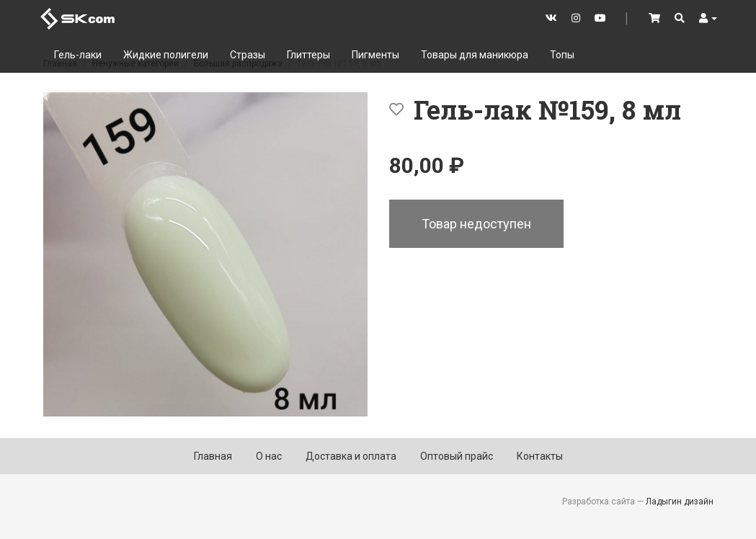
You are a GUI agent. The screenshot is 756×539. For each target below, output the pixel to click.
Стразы (248, 55)
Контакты (540, 456)
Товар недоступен (476, 224)
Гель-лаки (78, 55)
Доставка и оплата (351, 456)
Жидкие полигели (166, 55)
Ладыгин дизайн (680, 502)
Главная (213, 456)
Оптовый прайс (457, 456)
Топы (562, 55)
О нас (269, 456)
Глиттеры (308, 55)
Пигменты (375, 55)
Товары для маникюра (475, 55)
